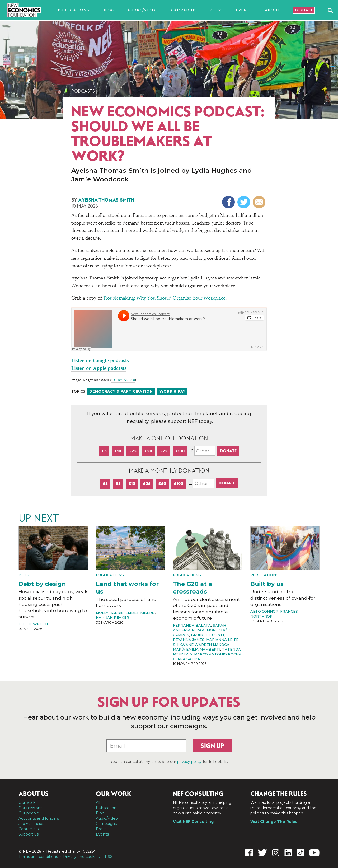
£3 (105, 484)
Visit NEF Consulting (193, 822)
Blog (109, 10)
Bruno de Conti (207, 635)
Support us (29, 834)
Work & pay (172, 391)
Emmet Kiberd (140, 613)
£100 (180, 451)
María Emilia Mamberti (197, 649)
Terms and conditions (38, 857)
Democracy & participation (121, 391)
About (273, 10)
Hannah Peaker (112, 617)
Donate (304, 10)
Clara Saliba (187, 659)
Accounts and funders (39, 818)
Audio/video (143, 10)
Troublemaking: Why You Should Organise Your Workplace (164, 298)
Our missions (30, 808)
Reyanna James (189, 640)
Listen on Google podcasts (100, 361)
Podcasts (83, 91)
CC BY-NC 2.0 (123, 380)
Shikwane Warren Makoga (201, 645)
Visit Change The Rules (274, 822)
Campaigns (184, 10)
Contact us (29, 829)
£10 (118, 451)
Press (216, 10)
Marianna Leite (222, 640)
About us (34, 794)
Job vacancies (31, 824)
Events (244, 10)
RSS (109, 857)
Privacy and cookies (81, 857)
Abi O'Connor (264, 611)
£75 (164, 451)
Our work (27, 802)
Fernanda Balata (192, 625)
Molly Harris (110, 613)
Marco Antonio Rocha (218, 654)
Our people (29, 813)
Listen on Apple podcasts (99, 369)
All (98, 802)
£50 (148, 451)
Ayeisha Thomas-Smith (106, 200)
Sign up (212, 746)
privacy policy (189, 762)
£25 (133, 451)
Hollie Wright (34, 624)
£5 (104, 451)
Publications (74, 10)
